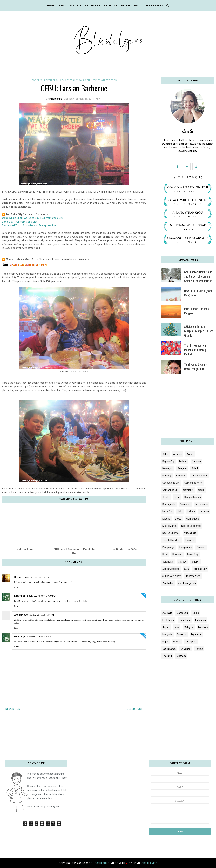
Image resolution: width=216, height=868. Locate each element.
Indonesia (201, 620)
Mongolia (167, 634)
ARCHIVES (93, 6)
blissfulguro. (101, 863)
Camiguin (188, 490)
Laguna (166, 519)
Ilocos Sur (168, 511)
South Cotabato (171, 569)
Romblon (177, 554)
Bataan (183, 461)
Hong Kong (185, 620)
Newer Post (14, 709)
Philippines (94, 80)
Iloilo (180, 511)
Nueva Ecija (190, 533)
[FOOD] (35, 80)
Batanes (196, 461)
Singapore (191, 642)
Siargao (182, 562)
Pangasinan (185, 547)
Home (51, 6)
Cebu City (59, 80)
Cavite (166, 497)
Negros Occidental (191, 526)
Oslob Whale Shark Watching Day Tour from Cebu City (32, 218)
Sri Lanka (185, 649)
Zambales (168, 583)
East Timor (168, 620)
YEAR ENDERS (154, 6)
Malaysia (189, 627)
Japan (166, 627)
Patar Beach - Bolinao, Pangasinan (197, 311)
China (196, 613)
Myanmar (196, 634)
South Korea (169, 649)
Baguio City (168, 461)
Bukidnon (181, 476)
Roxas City (193, 554)
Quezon (201, 547)
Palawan (190, 540)
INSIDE (76, 6)
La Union (204, 511)
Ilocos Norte (201, 504)
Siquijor (195, 562)
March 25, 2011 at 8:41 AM (41, 637)
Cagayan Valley (199, 476)
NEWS (62, 6)
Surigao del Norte (172, 576)
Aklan (165, 454)
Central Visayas (76, 80)
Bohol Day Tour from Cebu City (19, 222)
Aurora (190, 454)
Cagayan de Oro (171, 483)
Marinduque (192, 519)
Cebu (49, 80)
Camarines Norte (194, 483)
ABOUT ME (111, 6)
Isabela (191, 511)
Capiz (201, 490)
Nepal (165, 642)
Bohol (195, 468)
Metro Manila (169, 526)
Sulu (187, 569)
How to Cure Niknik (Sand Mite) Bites (198, 293)
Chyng (18, 577)
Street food (109, 80)
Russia (177, 642)
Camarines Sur (170, 490)
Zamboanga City (187, 583)
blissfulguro (56, 99)
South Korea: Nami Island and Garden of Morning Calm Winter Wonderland (198, 276)
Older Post (135, 709)
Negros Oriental (171, 533)
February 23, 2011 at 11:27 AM (36, 577)
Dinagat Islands (193, 497)
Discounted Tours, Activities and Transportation (29, 225)
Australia (167, 613)
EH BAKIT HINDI (131, 6)
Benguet (182, 468)
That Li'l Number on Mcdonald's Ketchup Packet (195, 350)
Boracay (167, 476)
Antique (178, 454)
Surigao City (200, 569)
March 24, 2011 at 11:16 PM (41, 615)
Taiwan (199, 649)
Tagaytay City (193, 576)
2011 (43, 80)
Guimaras (185, 504)
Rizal (165, 554)
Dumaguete (169, 504)
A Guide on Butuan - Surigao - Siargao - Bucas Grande (199, 331)
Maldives (203, 627)
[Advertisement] (187, 407)
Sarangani (168, 562)
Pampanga (168, 547)
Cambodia (182, 613)
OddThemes (149, 863)
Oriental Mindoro (171, 540)
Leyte (178, 519)
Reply (17, 587)
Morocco (182, 634)
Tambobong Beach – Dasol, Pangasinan (196, 367)
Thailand (167, 656)
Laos (177, 627)
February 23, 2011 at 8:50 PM (42, 596)
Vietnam (181, 656)
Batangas (168, 468)
